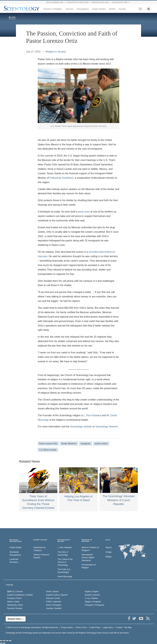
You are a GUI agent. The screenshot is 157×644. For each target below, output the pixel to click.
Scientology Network (107, 427)
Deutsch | (92, 595)
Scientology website (81, 427)
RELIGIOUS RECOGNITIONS (16, 541)
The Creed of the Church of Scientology (65, 562)
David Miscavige (65, 576)
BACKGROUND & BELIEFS (64, 541)
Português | (95, 605)
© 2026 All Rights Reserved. (32, 627)
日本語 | (54, 602)
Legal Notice (108, 627)
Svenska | (54, 608)
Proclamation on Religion (89, 566)
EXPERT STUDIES (40, 540)
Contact (119, 627)
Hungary (109, 552)
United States (15, 547)
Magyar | (93, 602)
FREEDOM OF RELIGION (87, 541)
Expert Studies (99, 9)
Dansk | (52, 592)
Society (122, 9)
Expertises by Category (40, 549)
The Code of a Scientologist (64, 571)
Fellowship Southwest (62, 178)
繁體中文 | (15, 592)
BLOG (12, 18)
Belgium (109, 557)
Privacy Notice (67, 627)
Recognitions (83, 9)
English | (92, 592)
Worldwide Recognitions (15, 553)
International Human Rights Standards (88, 557)
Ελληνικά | (53, 598)
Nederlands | (15, 605)
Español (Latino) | (57, 595)
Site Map (128, 627)
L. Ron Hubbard (92, 415)
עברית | (91, 598)
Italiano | (13, 602)
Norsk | (54, 605)
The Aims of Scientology (63, 553)
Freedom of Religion (53, 9)
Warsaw (109, 547)
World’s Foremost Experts (41, 556)
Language (9, 585)
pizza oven (84, 212)
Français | (14, 598)
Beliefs (112, 9)
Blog (108, 540)
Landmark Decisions (14, 561)
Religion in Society (56, 52)
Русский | (15, 608)
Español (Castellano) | (20, 595)
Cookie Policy (95, 627)
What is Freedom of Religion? (90, 549)
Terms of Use (81, 627)
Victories (69, 9)
